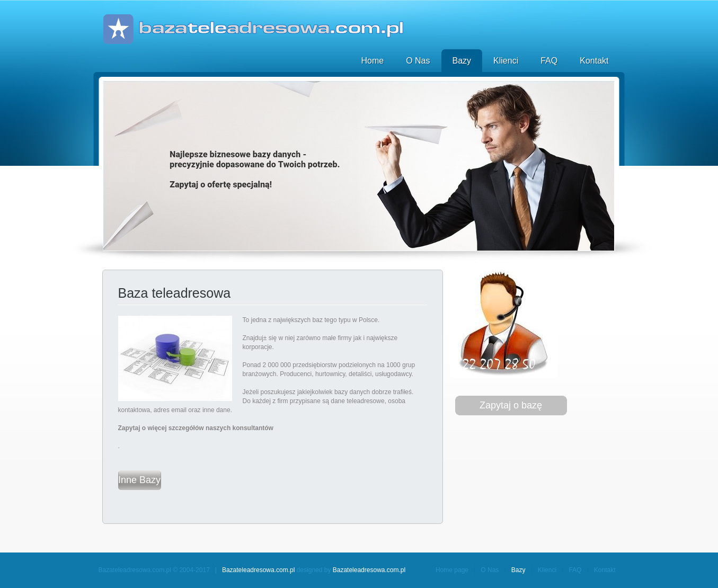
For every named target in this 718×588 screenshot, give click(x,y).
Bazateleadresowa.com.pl (258, 570)
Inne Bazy (139, 480)
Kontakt (594, 61)
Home (372, 61)
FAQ (549, 61)
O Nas (418, 61)
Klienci (506, 61)
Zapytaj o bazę (511, 405)
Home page (452, 570)
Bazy (462, 61)
